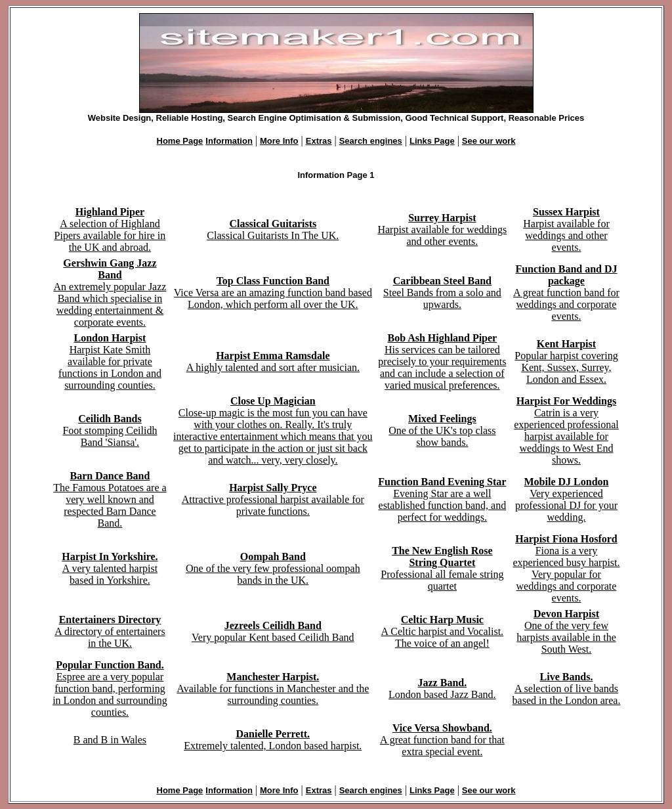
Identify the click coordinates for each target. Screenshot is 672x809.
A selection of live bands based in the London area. (567, 689)
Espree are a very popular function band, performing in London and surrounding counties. (110, 689)
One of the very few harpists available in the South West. (566, 631)
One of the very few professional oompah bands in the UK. (273, 568)
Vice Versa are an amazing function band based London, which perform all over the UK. (273, 293)
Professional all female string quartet (442, 568)
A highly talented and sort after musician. (273, 361)
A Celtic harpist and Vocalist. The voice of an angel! (443, 631)
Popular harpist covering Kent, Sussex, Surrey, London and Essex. (566, 361)
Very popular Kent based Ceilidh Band (273, 631)
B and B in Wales (110, 740)
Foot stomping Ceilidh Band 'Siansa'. (110, 430)
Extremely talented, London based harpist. (273, 740)
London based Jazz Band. (442, 689)
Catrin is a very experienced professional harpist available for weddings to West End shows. (566, 430)
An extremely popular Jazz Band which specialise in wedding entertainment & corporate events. (110, 293)
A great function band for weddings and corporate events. (566, 293)
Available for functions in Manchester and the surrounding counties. (273, 689)
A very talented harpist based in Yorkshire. (110, 568)
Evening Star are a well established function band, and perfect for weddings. (442, 499)
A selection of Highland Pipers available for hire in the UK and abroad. (110, 230)
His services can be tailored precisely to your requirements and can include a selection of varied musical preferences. (442, 361)
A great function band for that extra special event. (442, 740)
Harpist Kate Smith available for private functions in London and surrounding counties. (110, 361)
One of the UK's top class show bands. (442, 430)
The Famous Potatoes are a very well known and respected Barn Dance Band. (110, 499)
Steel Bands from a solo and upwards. (442, 293)
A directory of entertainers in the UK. (110, 631)
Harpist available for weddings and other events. (442, 230)
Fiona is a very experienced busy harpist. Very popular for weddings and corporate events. (566, 568)
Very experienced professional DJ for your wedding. (566, 499)
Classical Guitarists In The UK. (273, 230)
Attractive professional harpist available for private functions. (273, 499)
